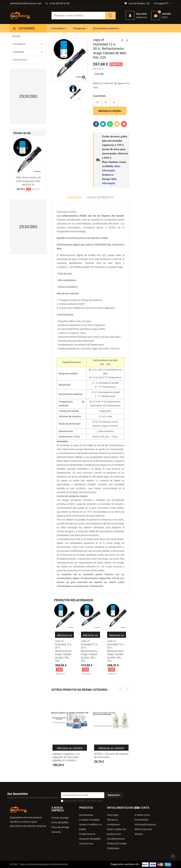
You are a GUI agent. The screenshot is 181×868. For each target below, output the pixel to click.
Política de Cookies (117, 844)
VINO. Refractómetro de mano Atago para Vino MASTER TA (28, 181)
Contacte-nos (86, 844)
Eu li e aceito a (83, 801)
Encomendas (142, 820)
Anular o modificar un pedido (90, 827)
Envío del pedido (60, 822)
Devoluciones (86, 815)
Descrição (75, 197)
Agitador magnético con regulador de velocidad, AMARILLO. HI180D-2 (66, 757)
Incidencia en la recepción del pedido (90, 836)
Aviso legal (113, 815)
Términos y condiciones (113, 822)
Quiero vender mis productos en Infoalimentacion (116, 834)
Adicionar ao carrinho (110, 111)
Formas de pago (60, 818)
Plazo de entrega (60, 827)
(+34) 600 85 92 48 (58, 3)
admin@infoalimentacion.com (26, 3)
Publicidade (113, 848)
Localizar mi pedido (89, 820)
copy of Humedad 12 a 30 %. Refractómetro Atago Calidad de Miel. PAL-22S (63, 651)
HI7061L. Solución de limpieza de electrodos (111, 756)
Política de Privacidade (91, 801)
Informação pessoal (145, 824)
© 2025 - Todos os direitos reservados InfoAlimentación (39, 864)
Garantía (56, 832)
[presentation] (35, 133)
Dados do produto (100, 197)
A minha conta (142, 815)
